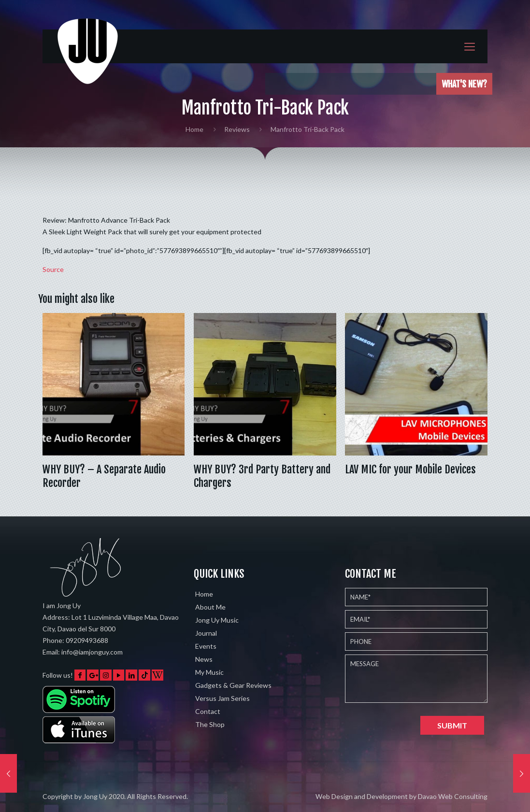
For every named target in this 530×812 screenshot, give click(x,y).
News (204, 659)
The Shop (210, 724)
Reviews (237, 129)
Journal (206, 633)
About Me (210, 607)
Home (194, 129)
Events (206, 646)
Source (53, 269)
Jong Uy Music (217, 620)
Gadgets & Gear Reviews (233, 685)
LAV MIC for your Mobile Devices (410, 469)
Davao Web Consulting (453, 796)
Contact (208, 711)
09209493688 (87, 640)
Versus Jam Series (222, 698)
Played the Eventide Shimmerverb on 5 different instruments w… (349, 84)
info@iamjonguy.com (92, 652)
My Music (209, 672)
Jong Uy (95, 796)
